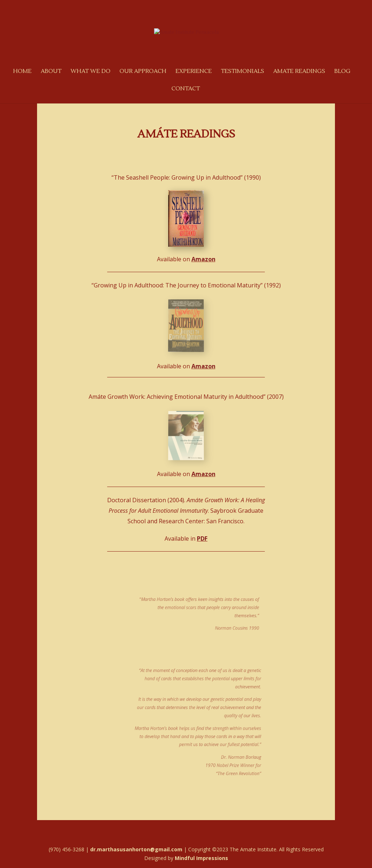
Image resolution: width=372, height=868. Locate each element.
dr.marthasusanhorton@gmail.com (136, 849)
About (51, 72)
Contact (186, 89)
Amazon (203, 259)
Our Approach (143, 72)
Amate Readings (299, 72)
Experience (194, 72)
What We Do (90, 72)
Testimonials (242, 72)
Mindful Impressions (201, 858)
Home (22, 72)
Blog (342, 72)
